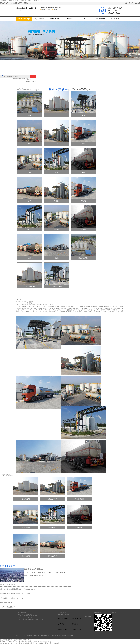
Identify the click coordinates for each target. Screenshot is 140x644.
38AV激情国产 (4, 643)
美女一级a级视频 (55, 643)
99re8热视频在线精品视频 (30, 643)
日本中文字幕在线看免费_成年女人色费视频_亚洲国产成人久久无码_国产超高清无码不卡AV (25, 1)
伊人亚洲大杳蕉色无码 (43, 643)
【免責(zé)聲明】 (45, 635)
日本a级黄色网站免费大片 (15, 643)
